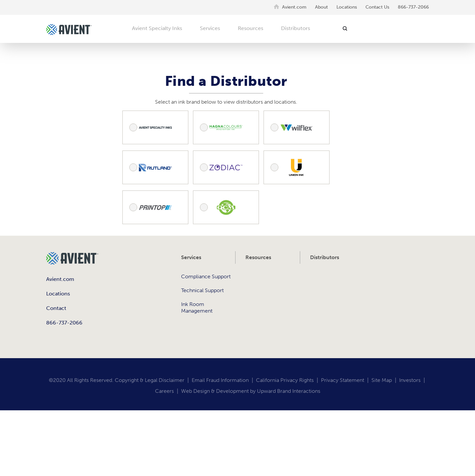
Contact (56, 308)
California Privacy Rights (285, 380)
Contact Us (377, 7)
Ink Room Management (197, 307)
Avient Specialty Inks (157, 28)
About (321, 7)
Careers (164, 391)
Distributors (296, 28)
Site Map (382, 380)
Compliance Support (206, 276)
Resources (251, 28)
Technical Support (202, 290)
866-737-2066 (413, 7)
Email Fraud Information (220, 380)
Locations (347, 7)
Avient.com (294, 7)
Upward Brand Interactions (289, 391)
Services (210, 28)
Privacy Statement (343, 380)
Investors (410, 380)
